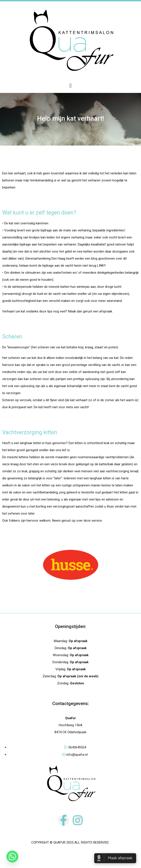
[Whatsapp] (12, 857)
